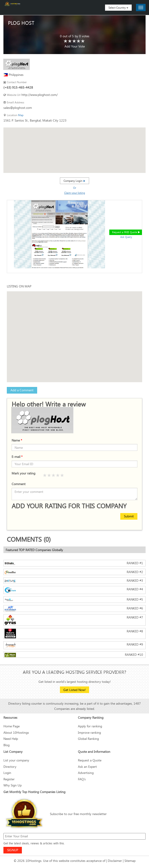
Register (9, 779)
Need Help (11, 739)
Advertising (86, 773)
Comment (19, 484)
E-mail (17, 457)
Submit (129, 516)
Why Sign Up (13, 785)
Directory (10, 767)
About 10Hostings (16, 732)
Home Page (12, 726)
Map (21, 115)
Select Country (118, 7)
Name (17, 440)
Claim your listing (75, 193)
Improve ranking (89, 732)
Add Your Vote (75, 46)
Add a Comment (22, 390)
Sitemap (130, 861)
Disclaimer (115, 861)
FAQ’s (82, 779)
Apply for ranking (90, 726)
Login (7, 773)
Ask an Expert (87, 767)
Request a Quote (90, 760)
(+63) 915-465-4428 (18, 87)
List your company (16, 760)
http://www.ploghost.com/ (40, 95)
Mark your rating (23, 473)
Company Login (74, 181)
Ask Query (126, 237)
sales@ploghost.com (18, 108)
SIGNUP (13, 850)
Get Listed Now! (74, 690)
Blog (6, 745)
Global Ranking (88, 739)
